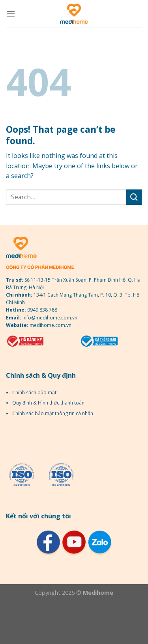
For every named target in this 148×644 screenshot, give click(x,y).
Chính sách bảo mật (34, 393)
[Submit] (134, 197)
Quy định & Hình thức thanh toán (48, 403)
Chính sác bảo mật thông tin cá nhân (53, 413)
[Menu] (11, 14)
